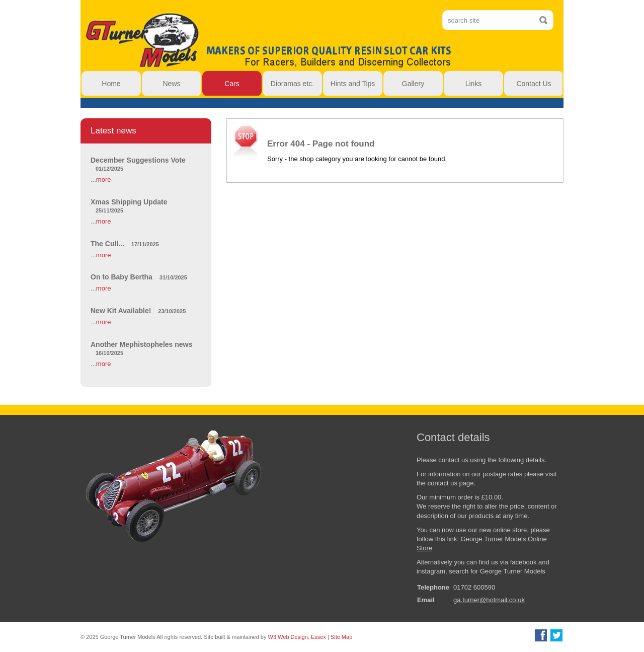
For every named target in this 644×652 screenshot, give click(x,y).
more (104, 179)
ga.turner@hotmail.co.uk (489, 600)
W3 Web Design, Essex (297, 637)
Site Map (341, 637)
